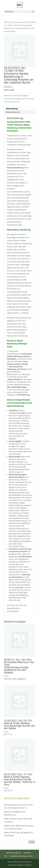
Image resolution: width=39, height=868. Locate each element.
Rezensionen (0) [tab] (13, 112)
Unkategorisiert (20, 22)
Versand (10, 734)
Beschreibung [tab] (12, 109)
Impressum (27, 853)
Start (6, 22)
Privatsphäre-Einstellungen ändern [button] (21, 856)
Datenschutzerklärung (13, 853)
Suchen (32, 842)
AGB (6, 856)
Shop (11, 22)
